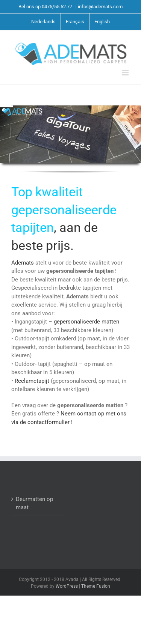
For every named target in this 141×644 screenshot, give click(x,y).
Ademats (23, 263)
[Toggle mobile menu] (126, 73)
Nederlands (43, 22)
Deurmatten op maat (34, 503)
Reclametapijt (33, 381)
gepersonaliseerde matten (86, 322)
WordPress (67, 586)
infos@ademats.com (100, 7)
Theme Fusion (96, 586)
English (102, 22)
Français (75, 22)
